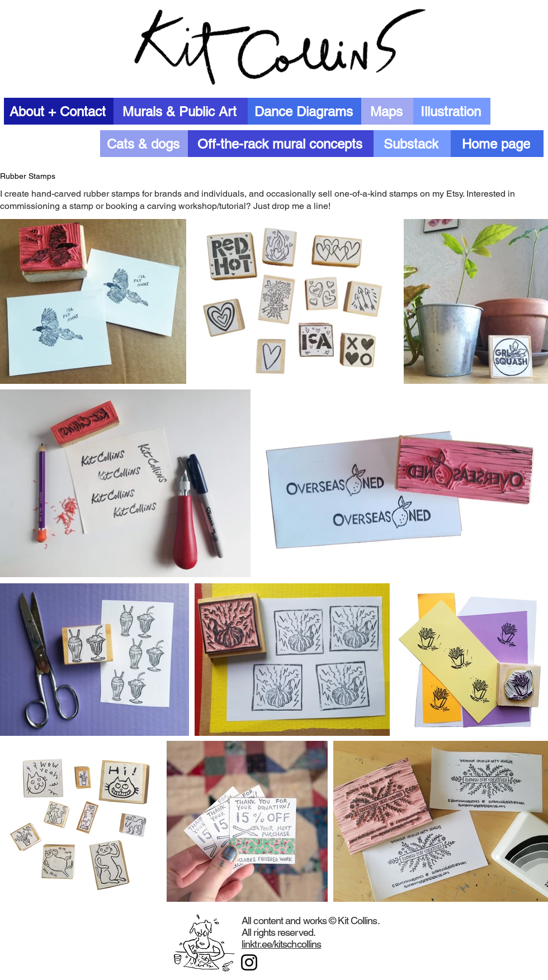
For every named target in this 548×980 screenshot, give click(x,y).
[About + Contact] (59, 111)
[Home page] (497, 144)
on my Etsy (441, 194)
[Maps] (387, 111)
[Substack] (412, 144)
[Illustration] (452, 111)
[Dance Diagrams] (304, 111)
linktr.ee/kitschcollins (281, 944)
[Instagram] (249, 962)
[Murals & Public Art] (181, 111)
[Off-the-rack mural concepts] (281, 144)
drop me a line (300, 206)
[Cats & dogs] (144, 144)
